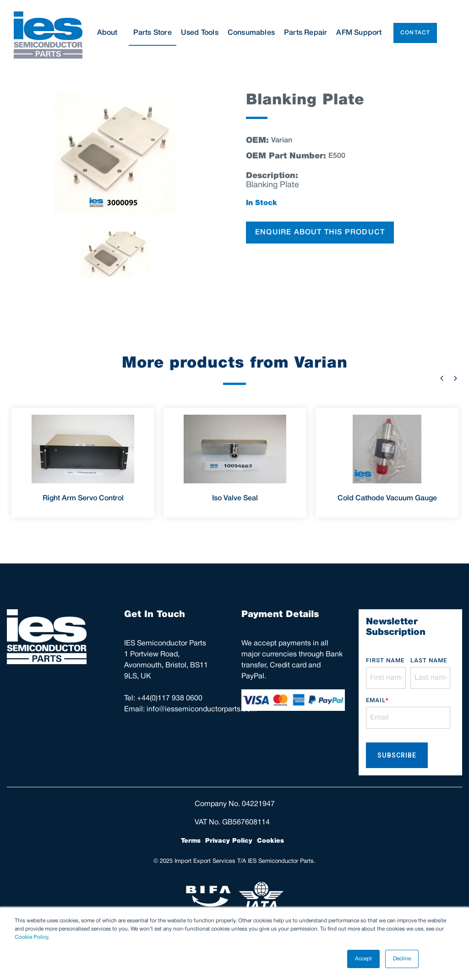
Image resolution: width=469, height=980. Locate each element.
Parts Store (153, 33)
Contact (415, 33)
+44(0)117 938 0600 (170, 698)
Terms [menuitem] (191, 841)
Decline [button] (402, 959)
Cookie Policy (31, 937)
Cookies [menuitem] (270, 841)
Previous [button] (442, 378)
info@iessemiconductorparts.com (202, 709)
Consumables (251, 33)
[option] (115, 152)
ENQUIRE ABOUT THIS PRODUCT (320, 233)
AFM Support (359, 33)
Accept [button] (363, 959)
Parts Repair (305, 33)
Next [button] (455, 378)
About (111, 33)
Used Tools (200, 33)
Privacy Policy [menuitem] (229, 841)
